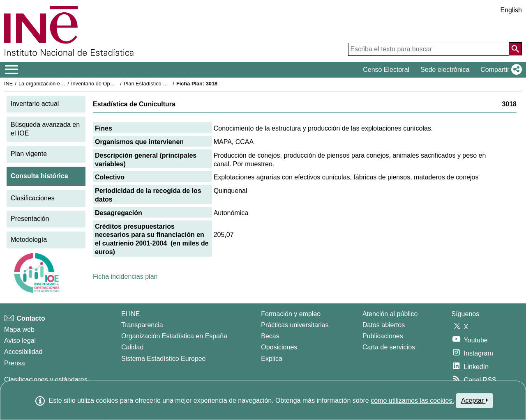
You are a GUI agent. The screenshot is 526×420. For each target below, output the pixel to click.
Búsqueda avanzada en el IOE (45, 129)
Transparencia (142, 325)
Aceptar (474, 400)
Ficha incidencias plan (125, 277)
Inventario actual (35, 104)
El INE (130, 314)
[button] (499, 70)
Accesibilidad (23, 352)
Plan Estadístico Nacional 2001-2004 (167, 84)
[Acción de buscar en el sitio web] (515, 49)
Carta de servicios (389, 347)
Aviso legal (20, 341)
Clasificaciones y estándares (46, 380)
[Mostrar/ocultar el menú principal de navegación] (12, 70)
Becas (270, 336)
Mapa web (19, 329)
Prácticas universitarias (295, 325)
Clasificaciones (33, 198)
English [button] (511, 10)
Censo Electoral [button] (386, 70)
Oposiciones (279, 347)
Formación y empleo (291, 314)
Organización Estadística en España (174, 336)
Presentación (30, 219)
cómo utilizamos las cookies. (412, 400)
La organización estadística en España (64, 84)
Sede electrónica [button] (445, 70)
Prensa (15, 363)
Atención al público (390, 314)
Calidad (132, 347)
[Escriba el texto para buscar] (429, 49)
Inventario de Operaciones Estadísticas (117, 84)
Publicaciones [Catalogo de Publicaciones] (383, 336)
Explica (272, 359)
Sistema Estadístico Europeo (163, 359)
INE (8, 84)
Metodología (29, 240)
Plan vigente (29, 154)
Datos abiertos (384, 325)
